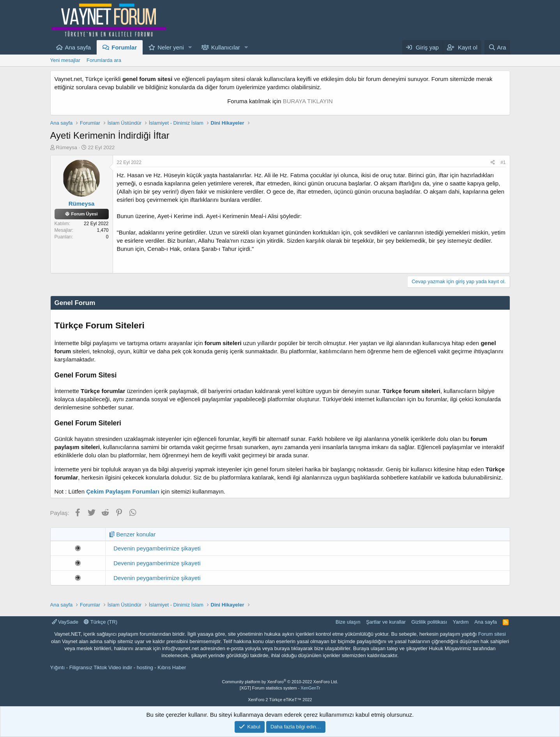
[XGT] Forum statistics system (280, 688)
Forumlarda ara (104, 60)
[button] (190, 47)
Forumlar (124, 47)
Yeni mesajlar (65, 60)
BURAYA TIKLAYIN (308, 101)
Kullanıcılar (226, 47)
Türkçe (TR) (101, 622)
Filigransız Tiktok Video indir (101, 667)
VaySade (65, 622)
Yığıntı (58, 667)
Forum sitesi (492, 634)
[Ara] (497, 47)
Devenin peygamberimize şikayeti (157, 548)
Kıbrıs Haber (172, 667)
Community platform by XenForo (280, 682)
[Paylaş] (493, 163)
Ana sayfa (78, 47)
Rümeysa (66, 147)
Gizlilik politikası (429, 622)
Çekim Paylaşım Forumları (123, 491)
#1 (503, 162)
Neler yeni (171, 47)
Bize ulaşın (348, 622)
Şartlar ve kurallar (386, 622)
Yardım (461, 622)
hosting (145, 667)
